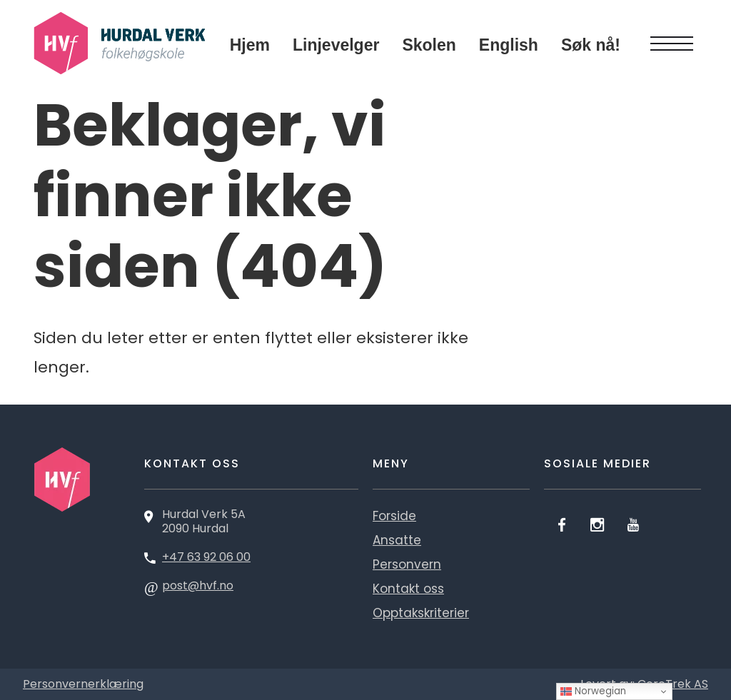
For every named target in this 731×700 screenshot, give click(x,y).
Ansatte (397, 540)
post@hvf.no (198, 585)
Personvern (407, 564)
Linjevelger (336, 45)
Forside (394, 516)
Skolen (429, 45)
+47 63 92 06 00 (206, 557)
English (509, 45)
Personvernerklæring (83, 684)
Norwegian (593, 691)
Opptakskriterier (421, 613)
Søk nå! (591, 45)
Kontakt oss (408, 589)
